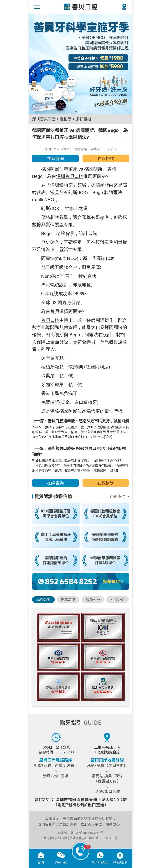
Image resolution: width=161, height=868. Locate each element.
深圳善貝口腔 (44, 119)
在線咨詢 (55, 158)
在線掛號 (106, 158)
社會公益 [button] (118, 600)
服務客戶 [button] (93, 600)
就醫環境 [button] (68, 600)
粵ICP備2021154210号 (87, 833)
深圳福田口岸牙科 (104, 149)
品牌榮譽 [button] (43, 600)
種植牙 (66, 119)
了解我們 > (119, 496)
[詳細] (108, 437)
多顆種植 (83, 119)
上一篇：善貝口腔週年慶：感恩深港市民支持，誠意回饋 (81, 421)
